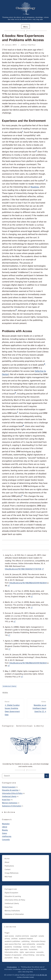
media (39, 947)
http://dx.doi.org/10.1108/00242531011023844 (28, 583)
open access (9, 936)
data (22, 958)
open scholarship (29, 944)
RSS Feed (8, 877)
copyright (34, 936)
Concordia (6, 840)
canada (41, 936)
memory (26, 947)
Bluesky (5, 830)
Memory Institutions (10, 803)
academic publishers (12, 941)
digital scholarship (12, 949)
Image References (12, 873)
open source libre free (13, 944)
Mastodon (6, 824)
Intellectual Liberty (10, 686)
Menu (26, 27)
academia (8, 947)
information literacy (38, 941)
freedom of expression (13, 955)
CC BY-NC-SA (42, 975)
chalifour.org (7, 836)
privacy (7, 939)
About (7, 862)
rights (22, 952)
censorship (40, 944)
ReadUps (35, 187)
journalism (9, 958)
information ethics (11, 952)
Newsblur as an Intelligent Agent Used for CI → (39, 708)
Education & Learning (10, 790)
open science (30, 952)
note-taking (40, 955)
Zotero (4, 833)
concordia (40, 952)
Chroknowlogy (12, 967)
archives (14, 939)
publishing (26, 941)
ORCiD (5, 827)
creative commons (22, 936)
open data (24, 949)
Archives (10, 812)
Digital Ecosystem (9, 787)
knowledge (17, 947)
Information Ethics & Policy (12, 793)
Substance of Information (12, 806)
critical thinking (29, 955)
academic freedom (26, 939)
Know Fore (6, 800)
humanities (33, 949)
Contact (8, 869)
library (16, 958)
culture (33, 947)
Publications (9, 866)
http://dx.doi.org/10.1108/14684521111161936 (23, 569)
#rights (5, 692)
